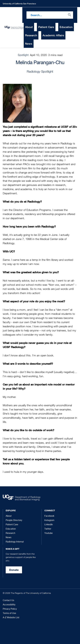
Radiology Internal (15, 542)
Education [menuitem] (66, 27)
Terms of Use (9, 613)
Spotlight (23, 55)
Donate (14, 570)
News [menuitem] (29, 44)
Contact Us (8, 600)
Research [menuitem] (31, 35)
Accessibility (9, 605)
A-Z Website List (11, 618)
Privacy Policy (10, 609)
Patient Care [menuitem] (46, 27)
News (9, 538)
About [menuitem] (29, 27)
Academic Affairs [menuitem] (53, 35)
